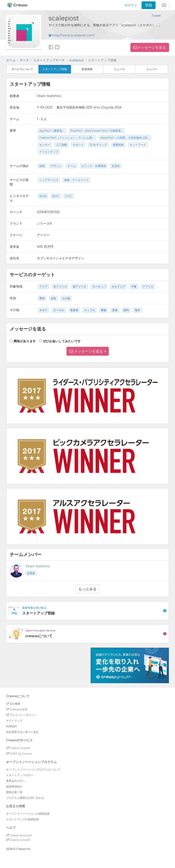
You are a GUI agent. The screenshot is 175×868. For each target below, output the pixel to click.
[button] (88, 351)
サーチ (24, 60)
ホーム (11, 60)
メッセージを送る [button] (151, 47)
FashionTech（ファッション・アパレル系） (67, 138)
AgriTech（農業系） (52, 131)
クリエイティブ (49, 152)
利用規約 (12, 726)
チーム (71, 166)
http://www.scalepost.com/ (72, 35)
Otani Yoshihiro (38, 566)
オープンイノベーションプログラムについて (33, 769)
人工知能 (61, 145)
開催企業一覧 (14, 792)
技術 (42, 166)
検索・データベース (76, 180)
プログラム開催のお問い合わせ (25, 798)
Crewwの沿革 (17, 709)
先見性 (116, 166)
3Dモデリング (98, 145)
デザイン (56, 166)
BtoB (43, 196)
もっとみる (87, 589)
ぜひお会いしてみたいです (62, 341)
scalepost (76, 60)
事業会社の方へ (16, 781)
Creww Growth (18, 748)
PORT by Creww (19, 754)
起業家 (31, 573)
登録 (149, 5)
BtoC (56, 196)
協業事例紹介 (14, 786)
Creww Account (19, 835)
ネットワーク (138, 145)
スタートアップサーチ (49, 60)
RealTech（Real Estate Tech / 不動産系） (97, 131)
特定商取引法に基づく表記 (22, 732)
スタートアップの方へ (20, 775)
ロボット (78, 145)
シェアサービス (49, 180)
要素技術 (118, 145)
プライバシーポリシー (21, 715)
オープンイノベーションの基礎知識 (28, 814)
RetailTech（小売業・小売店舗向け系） (125, 138)
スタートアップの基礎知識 (22, 819)
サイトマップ (14, 721)
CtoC (69, 196)
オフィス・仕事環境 (94, 166)
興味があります (25, 341)
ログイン (131, 5)
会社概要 (13, 704)
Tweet (156, 16)
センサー (45, 145)
